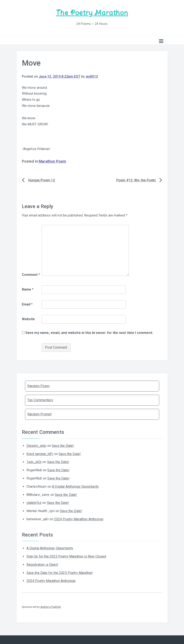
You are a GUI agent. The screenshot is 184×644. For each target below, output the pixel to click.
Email (27, 304)
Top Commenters (40, 400)
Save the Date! (63, 446)
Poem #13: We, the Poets (136, 180)
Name (28, 289)
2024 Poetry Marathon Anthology (79, 519)
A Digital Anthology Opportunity (75, 487)
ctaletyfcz (34, 503)
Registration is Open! (42, 565)
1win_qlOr (34, 462)
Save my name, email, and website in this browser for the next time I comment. (89, 333)
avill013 (92, 76)
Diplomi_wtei (36, 446)
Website (28, 319)
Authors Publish (51, 607)
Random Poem (38, 386)
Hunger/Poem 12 (42, 180)
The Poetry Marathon (92, 13)
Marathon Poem (52, 161)
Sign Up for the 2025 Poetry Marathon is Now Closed (66, 556)
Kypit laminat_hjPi (40, 454)
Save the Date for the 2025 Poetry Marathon (60, 573)
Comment (31, 275)
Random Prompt (39, 414)
